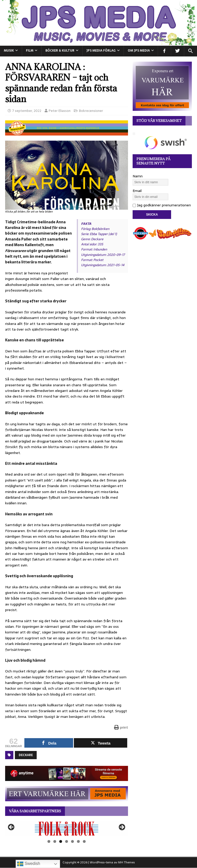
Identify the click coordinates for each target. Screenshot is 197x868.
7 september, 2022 (27, 111)
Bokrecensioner (91, 111)
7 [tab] (84, 841)
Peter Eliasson (60, 111)
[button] (190, 51)
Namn (138, 176)
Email (137, 191)
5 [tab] (72, 841)
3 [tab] (61, 841)
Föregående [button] (12, 827)
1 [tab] (49, 841)
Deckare (26, 755)
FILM (30, 51)
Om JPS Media (139, 51)
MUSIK (9, 51)
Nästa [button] (122, 827)
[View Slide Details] (67, 829)
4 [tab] (67, 841)
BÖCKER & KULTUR (60, 51)
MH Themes (126, 862)
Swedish (29, 864)
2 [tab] (55, 841)
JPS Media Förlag (101, 51)
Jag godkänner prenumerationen (162, 205)
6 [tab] (78, 841)
